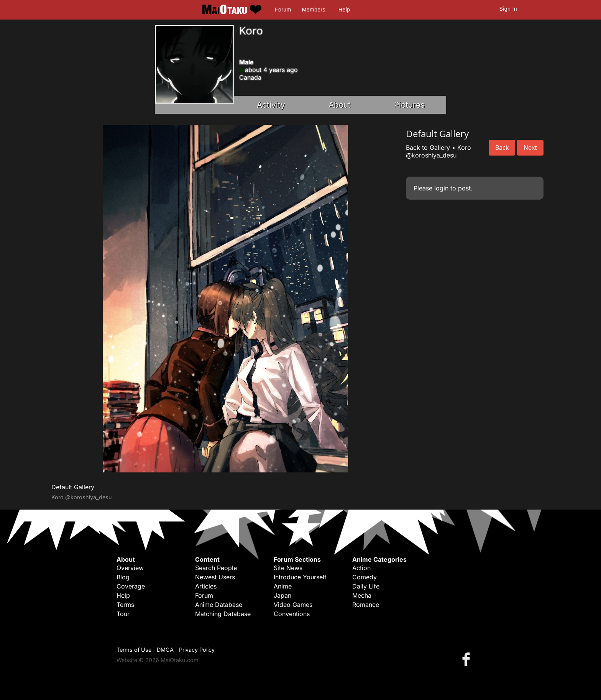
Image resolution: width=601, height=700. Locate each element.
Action (361, 568)
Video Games (293, 605)
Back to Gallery (428, 148)
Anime (283, 586)
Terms (125, 605)
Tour (123, 614)
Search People (216, 568)
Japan (282, 595)
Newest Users (215, 577)
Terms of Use (134, 650)
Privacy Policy (197, 650)
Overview (130, 568)
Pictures (409, 105)
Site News (288, 568)
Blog (123, 577)
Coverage (131, 586)
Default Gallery (73, 487)
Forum (283, 10)
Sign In (508, 9)
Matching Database (223, 614)
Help (344, 10)
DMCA (165, 650)
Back (502, 148)
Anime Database (219, 605)
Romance (366, 605)
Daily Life (366, 586)
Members (314, 10)
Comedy (365, 577)
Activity (271, 105)
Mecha (362, 595)
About (340, 105)
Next (530, 148)
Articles (206, 586)
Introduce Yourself (300, 577)
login (441, 188)
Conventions (292, 614)
